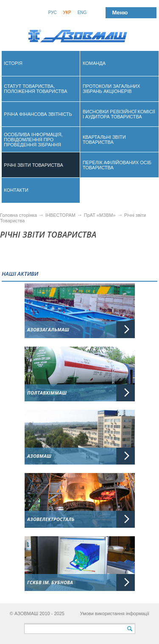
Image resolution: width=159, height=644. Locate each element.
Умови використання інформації (115, 613)
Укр (67, 13)
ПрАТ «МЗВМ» (100, 215)
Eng (82, 13)
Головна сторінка (18, 215)
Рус (53, 13)
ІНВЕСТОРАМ (60, 215)
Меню (120, 13)
